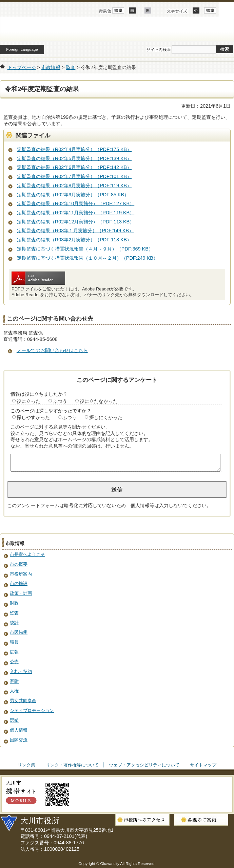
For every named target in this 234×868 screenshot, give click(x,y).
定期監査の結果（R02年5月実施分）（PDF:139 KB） (74, 158)
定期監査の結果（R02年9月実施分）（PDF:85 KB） (73, 195)
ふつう (60, 401)
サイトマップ (203, 765)
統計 (14, 623)
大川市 (117, 29)
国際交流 (19, 740)
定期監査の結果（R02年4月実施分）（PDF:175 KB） (74, 149)
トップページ (22, 67)
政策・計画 (21, 593)
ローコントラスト (148, 10)
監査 (71, 67)
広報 (14, 652)
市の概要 (19, 564)
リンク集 (26, 765)
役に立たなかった (99, 401)
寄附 (14, 681)
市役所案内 (21, 574)
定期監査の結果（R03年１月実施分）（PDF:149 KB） (75, 231)
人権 (14, 691)
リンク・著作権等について (72, 765)
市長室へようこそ (27, 554)
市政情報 (51, 67)
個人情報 (19, 730)
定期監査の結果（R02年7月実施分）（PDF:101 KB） (74, 176)
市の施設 (19, 583)
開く (227, 9)
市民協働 (19, 632)
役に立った (28, 401)
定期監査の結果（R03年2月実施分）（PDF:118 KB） (74, 240)
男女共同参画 (23, 701)
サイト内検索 (158, 50)
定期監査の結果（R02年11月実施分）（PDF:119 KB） (76, 213)
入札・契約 (21, 671)
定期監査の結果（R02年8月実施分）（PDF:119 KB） (74, 186)
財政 (14, 603)
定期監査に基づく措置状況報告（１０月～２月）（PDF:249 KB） (87, 258)
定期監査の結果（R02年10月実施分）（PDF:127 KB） (76, 203)
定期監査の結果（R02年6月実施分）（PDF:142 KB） (74, 167)
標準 (210, 10)
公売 (14, 662)
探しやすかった (33, 417)
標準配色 (118, 10)
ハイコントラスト (132, 10)
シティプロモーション (32, 710)
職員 (14, 642)
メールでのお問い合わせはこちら (52, 350)
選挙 (14, 720)
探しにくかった (106, 417)
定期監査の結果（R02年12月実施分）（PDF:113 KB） (76, 222)
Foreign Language (22, 49)
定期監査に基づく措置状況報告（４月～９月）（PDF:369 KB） (85, 249)
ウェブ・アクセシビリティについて (144, 765)
